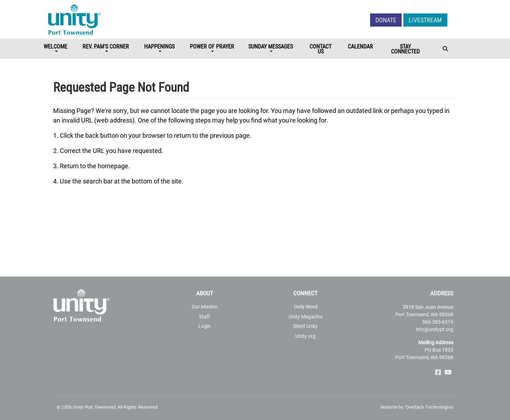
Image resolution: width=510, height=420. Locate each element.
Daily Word (306, 307)
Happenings (159, 46)
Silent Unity (305, 326)
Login (205, 326)
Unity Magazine (306, 316)
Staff (205, 316)
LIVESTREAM (425, 20)
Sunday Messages (271, 46)
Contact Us (321, 49)
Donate (386, 20)
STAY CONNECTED (405, 49)
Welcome (55, 46)
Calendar (360, 46)
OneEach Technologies (429, 407)
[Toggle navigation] (446, 49)
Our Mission (205, 307)
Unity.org (305, 336)
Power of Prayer (212, 46)
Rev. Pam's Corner (106, 46)
